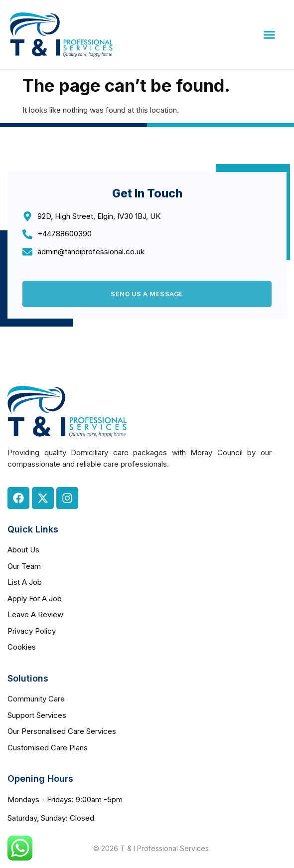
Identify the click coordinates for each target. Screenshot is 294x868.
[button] (270, 35)
